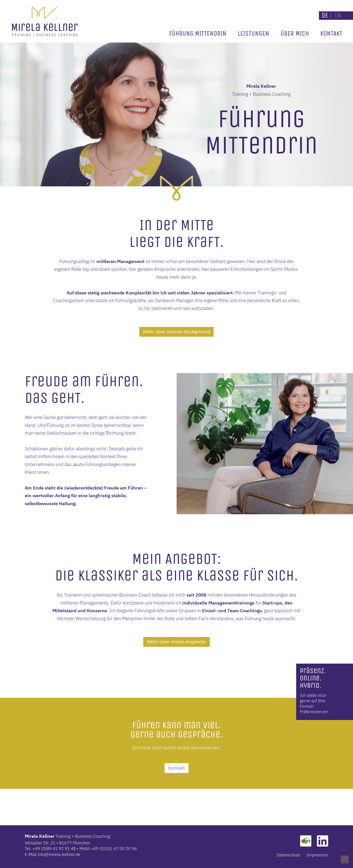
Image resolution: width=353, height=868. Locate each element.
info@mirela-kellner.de (59, 854)
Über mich (295, 34)
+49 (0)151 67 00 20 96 (114, 848)
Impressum (318, 855)
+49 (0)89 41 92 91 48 (54, 848)
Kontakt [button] (176, 768)
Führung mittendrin (198, 34)
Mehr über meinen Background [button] (176, 332)
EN (338, 15)
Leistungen (253, 34)
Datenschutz (289, 855)
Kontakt (331, 34)
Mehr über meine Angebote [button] (176, 642)
